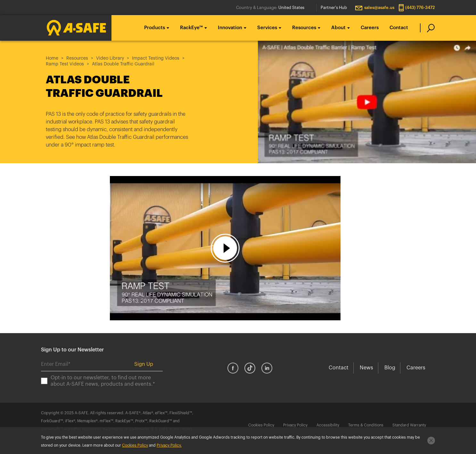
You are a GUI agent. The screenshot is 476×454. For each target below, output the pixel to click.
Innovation (230, 28)
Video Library (110, 58)
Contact (399, 28)
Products (155, 28)
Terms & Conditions (366, 425)
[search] (427, 28)
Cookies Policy (261, 425)
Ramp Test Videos (65, 64)
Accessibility (328, 425)
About (338, 28)
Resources (304, 28)
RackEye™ (191, 28)
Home (52, 58)
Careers (370, 28)
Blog (390, 368)
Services (267, 28)
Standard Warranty (409, 425)
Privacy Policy (295, 425)
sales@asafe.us (379, 8)
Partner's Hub (334, 8)
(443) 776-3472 (420, 8)
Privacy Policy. (169, 445)
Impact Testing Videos (156, 58)
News (366, 368)
